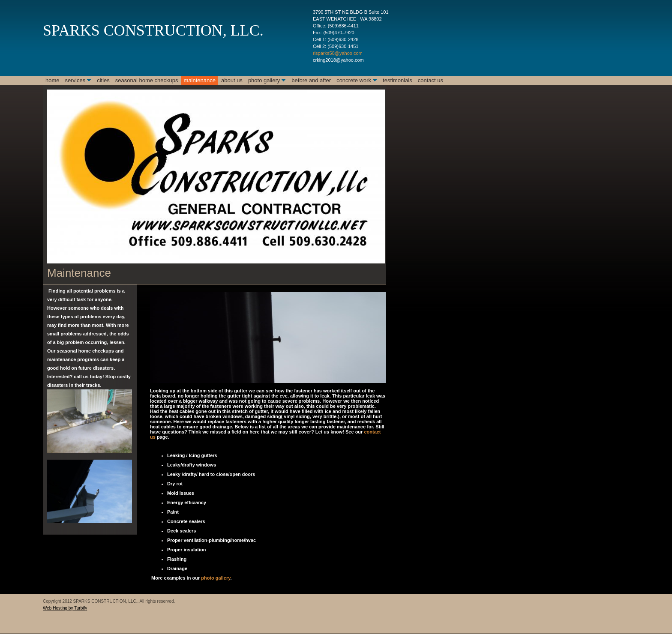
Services (75, 80)
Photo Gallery (264, 80)
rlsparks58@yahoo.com (338, 53)
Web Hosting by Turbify (65, 608)
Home (52, 80)
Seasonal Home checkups (147, 80)
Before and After (311, 80)
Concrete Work (354, 80)
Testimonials (397, 80)
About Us (232, 80)
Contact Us (430, 80)
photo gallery (215, 578)
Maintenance (200, 80)
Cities (103, 80)
